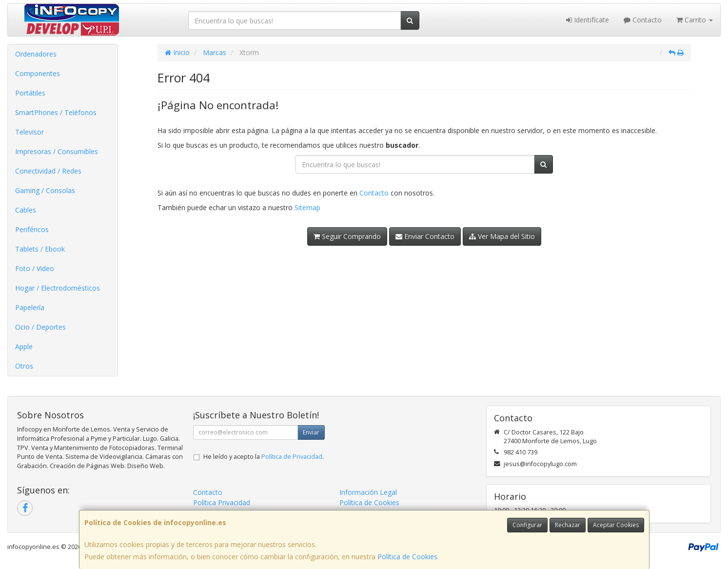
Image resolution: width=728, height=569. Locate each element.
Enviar (311, 432)
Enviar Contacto (425, 236)
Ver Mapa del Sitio (502, 236)
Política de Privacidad (292, 457)
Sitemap (307, 207)
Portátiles (30, 93)
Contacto (643, 20)
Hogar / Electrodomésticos (58, 288)
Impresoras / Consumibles (57, 151)
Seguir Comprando (347, 236)
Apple (24, 346)
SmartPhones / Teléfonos (56, 112)
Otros (24, 366)
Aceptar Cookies (616, 525)
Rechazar (568, 525)
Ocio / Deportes (40, 327)
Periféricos (32, 229)
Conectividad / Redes (48, 171)
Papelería (30, 307)
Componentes (38, 73)
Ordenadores (36, 54)
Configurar (527, 525)
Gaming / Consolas (45, 190)
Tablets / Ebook (40, 249)
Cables (26, 210)
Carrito (695, 20)
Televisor (30, 132)
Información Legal (368, 492)
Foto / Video (35, 268)
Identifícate (588, 20)
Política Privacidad (222, 502)
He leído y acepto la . (264, 457)
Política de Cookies (407, 557)
